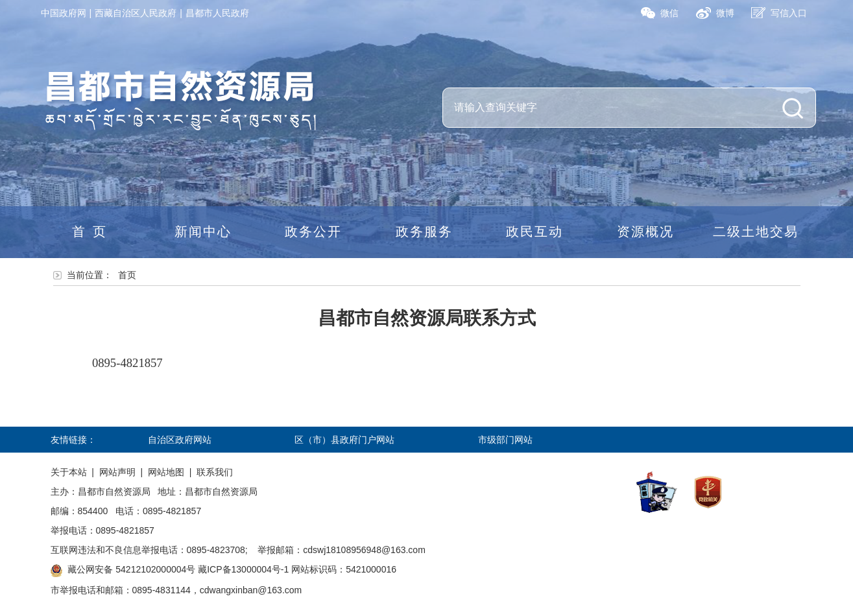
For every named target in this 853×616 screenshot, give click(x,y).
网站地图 (166, 472)
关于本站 (69, 472)
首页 (93, 231)
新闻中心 (203, 231)
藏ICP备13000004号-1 (243, 569)
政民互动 (535, 231)
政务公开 (313, 231)
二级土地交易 (756, 231)
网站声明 (117, 472)
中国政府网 (64, 13)
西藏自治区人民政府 (136, 13)
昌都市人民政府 (217, 13)
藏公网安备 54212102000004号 (131, 569)
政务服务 (424, 231)
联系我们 (215, 472)
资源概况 (645, 231)
